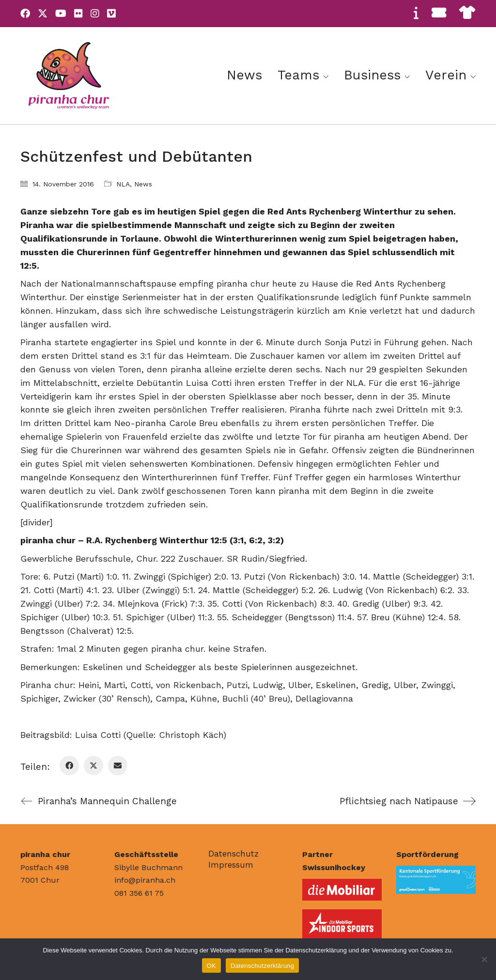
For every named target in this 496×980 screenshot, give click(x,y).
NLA (123, 184)
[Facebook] (69, 766)
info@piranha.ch (145, 880)
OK (211, 966)
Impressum (231, 865)
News (143, 184)
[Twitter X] (93, 766)
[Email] (118, 766)
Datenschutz (233, 854)
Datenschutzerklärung (262, 966)
